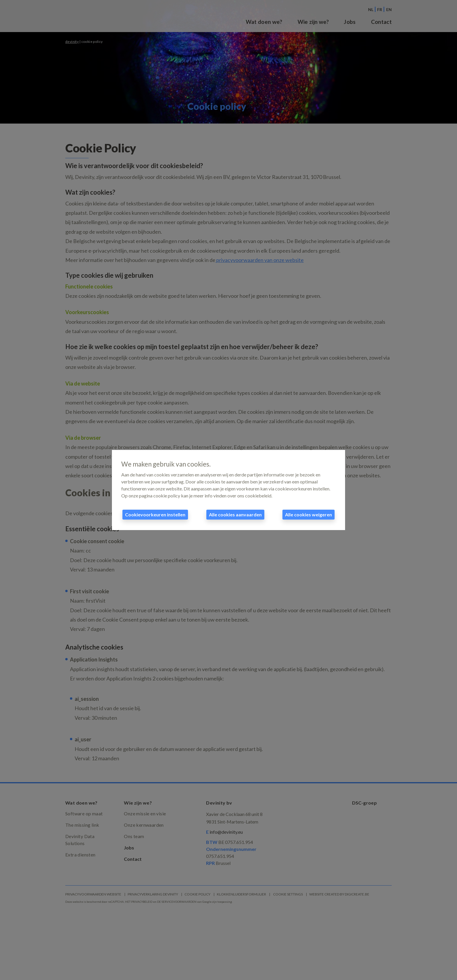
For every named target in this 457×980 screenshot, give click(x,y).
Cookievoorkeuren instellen (155, 514)
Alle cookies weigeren (309, 514)
